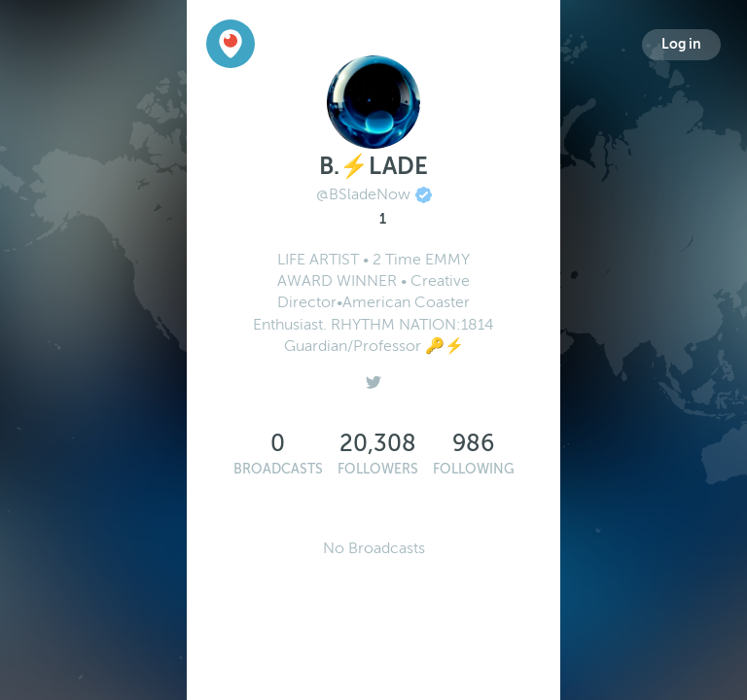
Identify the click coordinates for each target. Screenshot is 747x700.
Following (474, 469)
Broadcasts (278, 469)
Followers (378, 469)
